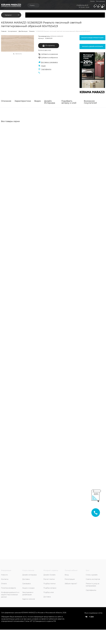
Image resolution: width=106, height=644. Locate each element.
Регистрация (101, 1)
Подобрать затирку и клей (69, 102)
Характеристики (23, 101)
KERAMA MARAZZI (57, 36)
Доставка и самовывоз (49, 62)
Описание (6, 101)
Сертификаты (46, 69)
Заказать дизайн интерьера (92, 46)
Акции (43, 66)
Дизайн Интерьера (50, 102)
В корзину (50, 45)
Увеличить (19, 54)
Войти (93, 1)
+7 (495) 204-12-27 (82, 5)
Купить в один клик (45, 50)
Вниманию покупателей (90, 102)
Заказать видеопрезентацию (92, 38)
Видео (38, 101)
